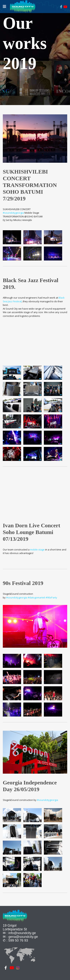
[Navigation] (4, 7)
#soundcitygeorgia (13, 213)
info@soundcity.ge (22, 933)
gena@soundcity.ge (23, 937)
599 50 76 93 (18, 940)
